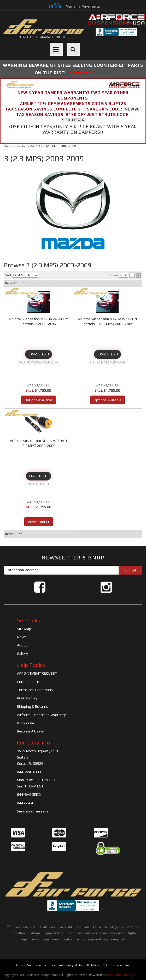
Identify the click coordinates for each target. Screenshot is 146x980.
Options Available (38, 400)
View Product (39, 522)
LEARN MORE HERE (89, 73)
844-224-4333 (29, 772)
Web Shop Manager (121, 975)
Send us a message (33, 811)
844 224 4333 (28, 803)
